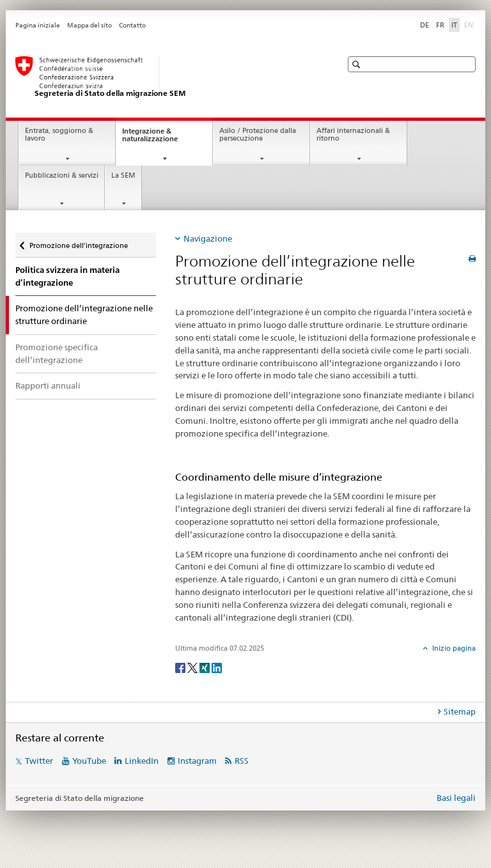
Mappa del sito (90, 25)
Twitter (39, 761)
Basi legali (456, 798)
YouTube (89, 761)
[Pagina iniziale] (166, 77)
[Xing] (206, 667)
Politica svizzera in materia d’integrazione (67, 276)
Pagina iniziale (38, 25)
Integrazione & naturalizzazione (161, 139)
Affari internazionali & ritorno (353, 135)
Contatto (132, 25)
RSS (242, 761)
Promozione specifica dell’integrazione (57, 353)
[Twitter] (193, 667)
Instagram (197, 761)
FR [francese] (440, 25)
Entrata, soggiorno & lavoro (59, 135)
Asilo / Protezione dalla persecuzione (258, 135)
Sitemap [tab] (460, 711)
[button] (358, 64)
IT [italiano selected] (454, 25)
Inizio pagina (453, 648)
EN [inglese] (470, 24)
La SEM (123, 175)
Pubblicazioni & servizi (62, 175)
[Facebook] (181, 667)
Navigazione (208, 238)
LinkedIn (142, 761)
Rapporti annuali (48, 385)
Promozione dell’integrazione (78, 241)
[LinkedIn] (217, 667)
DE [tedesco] (425, 25)
